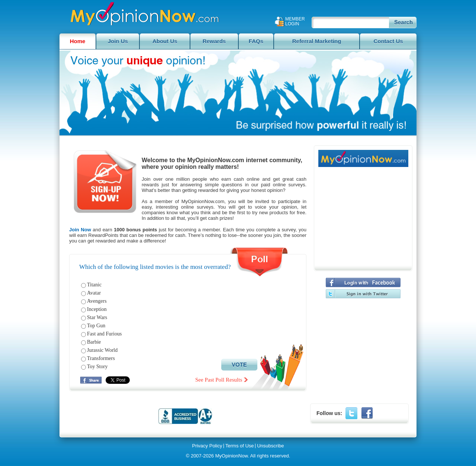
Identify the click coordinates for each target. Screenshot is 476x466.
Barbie (94, 342)
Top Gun (96, 326)
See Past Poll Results (219, 380)
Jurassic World (102, 350)
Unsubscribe (270, 446)
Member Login (295, 22)
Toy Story (97, 367)
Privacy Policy (207, 446)
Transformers (101, 358)
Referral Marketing (317, 41)
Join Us (118, 41)
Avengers (97, 301)
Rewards (214, 41)
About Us (165, 41)
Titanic (94, 285)
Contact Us (388, 41)
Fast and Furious (104, 334)
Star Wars (97, 317)
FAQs (256, 41)
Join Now (80, 230)
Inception (97, 309)
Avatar (94, 293)
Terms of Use (240, 446)
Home (78, 41)
